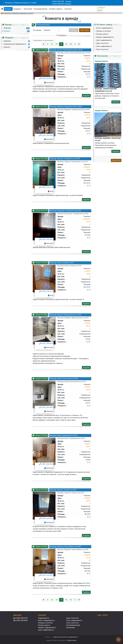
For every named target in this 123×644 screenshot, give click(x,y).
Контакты (68, 9)
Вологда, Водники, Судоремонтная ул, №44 (57, 107)
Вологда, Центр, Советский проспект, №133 (57, 50)
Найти (100, 10)
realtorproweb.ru (72, 640)
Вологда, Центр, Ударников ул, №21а (55, 435)
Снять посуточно (72, 623)
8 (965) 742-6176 (46, 187)
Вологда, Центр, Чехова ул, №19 (53, 263)
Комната (8, 13)
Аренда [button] (8, 9)
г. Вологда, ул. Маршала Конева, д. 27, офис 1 (21, 3)
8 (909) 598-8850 (58, 4)
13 (57, 44)
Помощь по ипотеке (45, 623)
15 (66, 44)
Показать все (116, 160)
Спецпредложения (40, 9)
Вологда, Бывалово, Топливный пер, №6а (57, 211)
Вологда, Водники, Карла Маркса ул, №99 (57, 547)
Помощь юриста (44, 625)
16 (71, 44)
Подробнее (86, 95)
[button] (52, 30)
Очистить (74, 30)
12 (52, 44)
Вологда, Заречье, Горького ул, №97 (54, 490)
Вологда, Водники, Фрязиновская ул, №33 (57, 315)
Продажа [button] (18, 9)
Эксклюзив (28, 9)
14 (61, 44)
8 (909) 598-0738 (58, 2)
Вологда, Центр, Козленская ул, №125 (55, 379)
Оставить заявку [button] (56, 9)
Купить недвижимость (46, 620)
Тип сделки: (37, 30)
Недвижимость (44, 618)
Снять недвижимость (74, 620)
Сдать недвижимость (46, 630)
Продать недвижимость (47, 628)
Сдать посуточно (72, 618)
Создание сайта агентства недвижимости (65, 637)
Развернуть (61, 35)
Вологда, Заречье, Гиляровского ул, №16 (56, 159)
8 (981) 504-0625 (46, 79)
